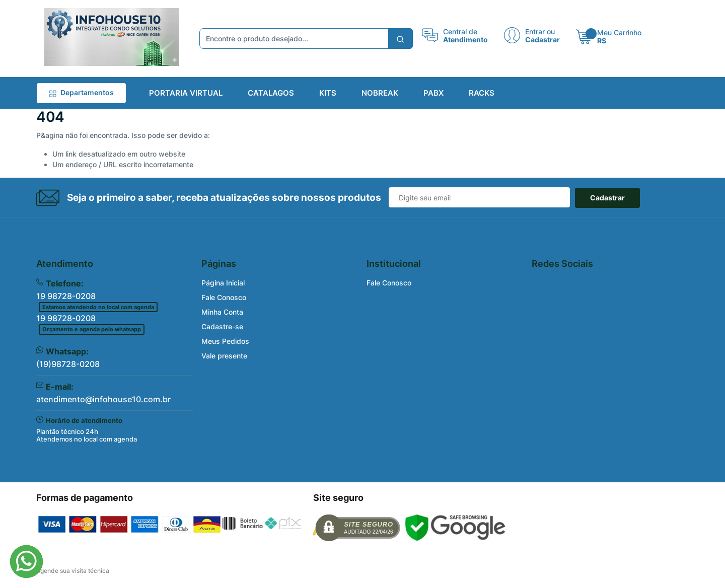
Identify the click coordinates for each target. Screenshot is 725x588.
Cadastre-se (222, 326)
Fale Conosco (224, 297)
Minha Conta (222, 312)
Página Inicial (223, 283)
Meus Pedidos (225, 341)
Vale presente (224, 356)
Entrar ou (540, 31)
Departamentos (81, 92)
